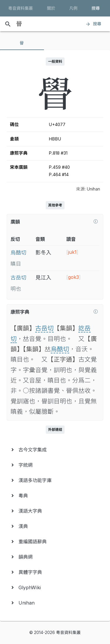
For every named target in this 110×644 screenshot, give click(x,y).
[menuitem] (55, 450)
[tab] (22, 43)
